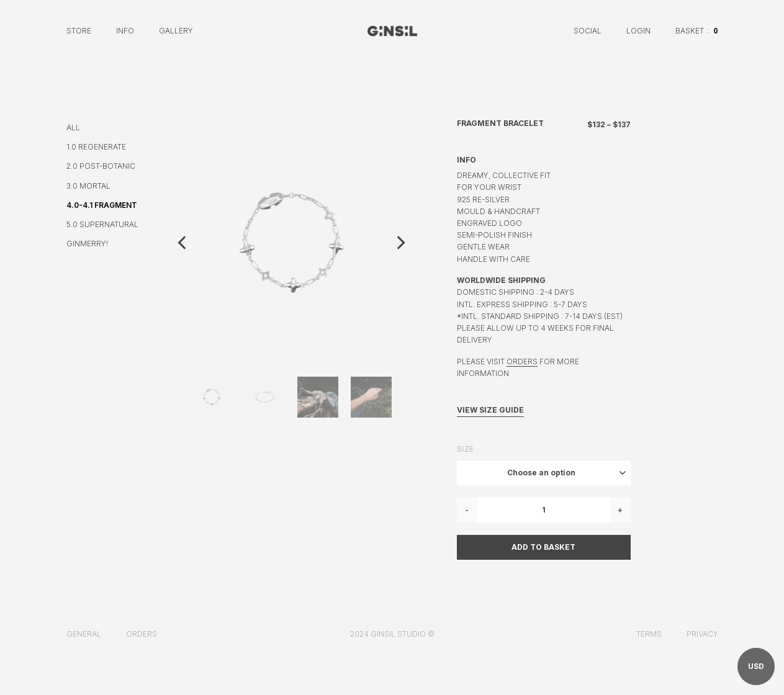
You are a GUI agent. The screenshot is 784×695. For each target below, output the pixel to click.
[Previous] (183, 243)
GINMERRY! (87, 244)
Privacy (702, 634)
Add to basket (543, 547)
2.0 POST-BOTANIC (101, 166)
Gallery (176, 31)
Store (79, 31)
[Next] (400, 243)
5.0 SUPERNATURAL (102, 224)
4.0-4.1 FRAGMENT (102, 205)
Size (466, 450)
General (84, 634)
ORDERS (522, 361)
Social (588, 31)
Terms (649, 634)
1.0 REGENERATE (96, 147)
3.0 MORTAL (88, 186)
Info (125, 31)
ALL (73, 128)
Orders (142, 634)
